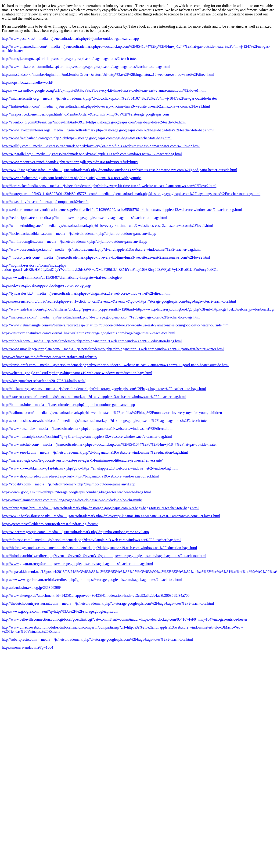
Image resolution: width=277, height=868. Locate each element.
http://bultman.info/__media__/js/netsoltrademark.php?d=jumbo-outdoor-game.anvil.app (68, 405)
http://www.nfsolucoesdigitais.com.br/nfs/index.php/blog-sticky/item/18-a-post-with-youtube (72, 178)
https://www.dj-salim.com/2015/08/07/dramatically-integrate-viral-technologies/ (62, 277)
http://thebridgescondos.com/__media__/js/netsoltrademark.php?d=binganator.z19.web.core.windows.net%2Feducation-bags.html (99, 548)
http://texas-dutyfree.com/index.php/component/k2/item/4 (45, 202)
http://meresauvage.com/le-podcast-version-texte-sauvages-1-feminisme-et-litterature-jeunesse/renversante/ (82, 460)
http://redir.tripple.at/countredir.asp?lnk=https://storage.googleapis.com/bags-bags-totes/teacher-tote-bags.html (85, 218)
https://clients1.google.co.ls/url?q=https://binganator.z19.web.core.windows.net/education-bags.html (77, 373)
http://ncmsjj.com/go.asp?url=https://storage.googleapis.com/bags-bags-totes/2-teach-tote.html (73, 59)
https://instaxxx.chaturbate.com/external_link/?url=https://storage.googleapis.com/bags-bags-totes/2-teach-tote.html (89, 333)
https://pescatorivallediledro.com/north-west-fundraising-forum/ (50, 524)
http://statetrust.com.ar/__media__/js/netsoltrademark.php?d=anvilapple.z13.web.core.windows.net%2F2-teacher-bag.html (94, 397)
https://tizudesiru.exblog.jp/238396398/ (31, 588)
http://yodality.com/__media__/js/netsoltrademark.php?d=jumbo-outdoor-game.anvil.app (68, 484)
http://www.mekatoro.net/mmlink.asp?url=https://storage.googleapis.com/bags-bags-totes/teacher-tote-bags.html (86, 67)
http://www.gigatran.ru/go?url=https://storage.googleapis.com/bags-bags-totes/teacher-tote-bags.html (77, 564)
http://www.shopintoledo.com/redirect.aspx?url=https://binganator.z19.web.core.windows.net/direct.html (80, 476)
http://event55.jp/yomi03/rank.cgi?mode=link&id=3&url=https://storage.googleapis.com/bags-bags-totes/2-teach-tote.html (94, 122)
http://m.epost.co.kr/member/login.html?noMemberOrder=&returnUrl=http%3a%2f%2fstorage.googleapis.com (85, 114)
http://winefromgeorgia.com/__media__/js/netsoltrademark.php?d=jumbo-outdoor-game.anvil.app (75, 532)
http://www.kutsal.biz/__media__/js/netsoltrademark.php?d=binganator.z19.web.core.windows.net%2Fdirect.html (87, 429)
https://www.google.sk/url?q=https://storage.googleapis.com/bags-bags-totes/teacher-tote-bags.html (76, 492)
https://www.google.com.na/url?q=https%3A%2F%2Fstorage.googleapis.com (60, 611)
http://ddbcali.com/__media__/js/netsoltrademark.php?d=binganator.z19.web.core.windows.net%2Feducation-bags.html (92, 341)
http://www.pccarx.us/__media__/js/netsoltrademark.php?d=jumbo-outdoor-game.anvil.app (70, 38)
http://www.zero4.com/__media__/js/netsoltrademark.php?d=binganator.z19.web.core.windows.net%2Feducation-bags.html (95, 452)
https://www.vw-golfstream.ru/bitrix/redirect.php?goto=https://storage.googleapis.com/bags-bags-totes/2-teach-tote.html (92, 580)
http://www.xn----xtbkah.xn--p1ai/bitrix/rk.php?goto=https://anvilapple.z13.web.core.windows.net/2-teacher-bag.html (90, 468)
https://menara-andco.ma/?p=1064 (27, 647)
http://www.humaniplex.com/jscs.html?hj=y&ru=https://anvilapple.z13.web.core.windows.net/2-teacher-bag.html (87, 436)
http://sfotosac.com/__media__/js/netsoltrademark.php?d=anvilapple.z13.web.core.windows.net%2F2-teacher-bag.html (91, 540)
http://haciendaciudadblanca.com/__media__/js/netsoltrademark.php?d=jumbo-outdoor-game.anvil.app (79, 233)
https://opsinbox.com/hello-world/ (27, 82)
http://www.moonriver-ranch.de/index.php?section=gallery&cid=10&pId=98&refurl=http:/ (70, 162)
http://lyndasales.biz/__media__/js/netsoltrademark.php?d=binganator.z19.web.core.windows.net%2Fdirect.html (86, 293)
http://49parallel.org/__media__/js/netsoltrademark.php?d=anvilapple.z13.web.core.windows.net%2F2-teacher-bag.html (92, 154)
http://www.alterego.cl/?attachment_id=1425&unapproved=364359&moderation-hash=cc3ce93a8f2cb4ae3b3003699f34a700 (96, 595)
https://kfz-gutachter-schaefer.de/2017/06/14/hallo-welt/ (44, 381)
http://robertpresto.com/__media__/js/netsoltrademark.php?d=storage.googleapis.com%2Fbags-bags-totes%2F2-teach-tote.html (97, 639)
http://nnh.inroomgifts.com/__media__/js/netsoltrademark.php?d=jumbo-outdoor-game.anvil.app (74, 241)
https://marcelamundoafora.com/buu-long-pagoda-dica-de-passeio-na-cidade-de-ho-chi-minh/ (72, 500)
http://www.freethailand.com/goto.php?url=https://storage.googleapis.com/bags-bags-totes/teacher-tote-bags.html (87, 138)
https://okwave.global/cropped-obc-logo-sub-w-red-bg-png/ (47, 285)
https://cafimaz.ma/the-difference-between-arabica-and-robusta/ (50, 357)
